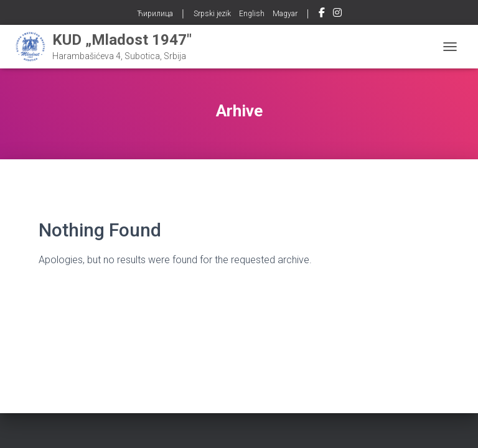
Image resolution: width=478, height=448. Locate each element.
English (252, 14)
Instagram (337, 14)
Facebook (322, 14)
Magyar (285, 14)
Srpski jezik (212, 14)
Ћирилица (155, 14)
